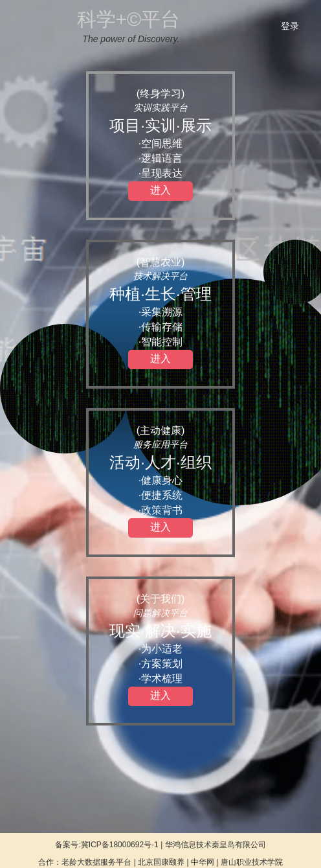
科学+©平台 (129, 19)
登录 (290, 26)
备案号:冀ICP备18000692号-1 (106, 845)
